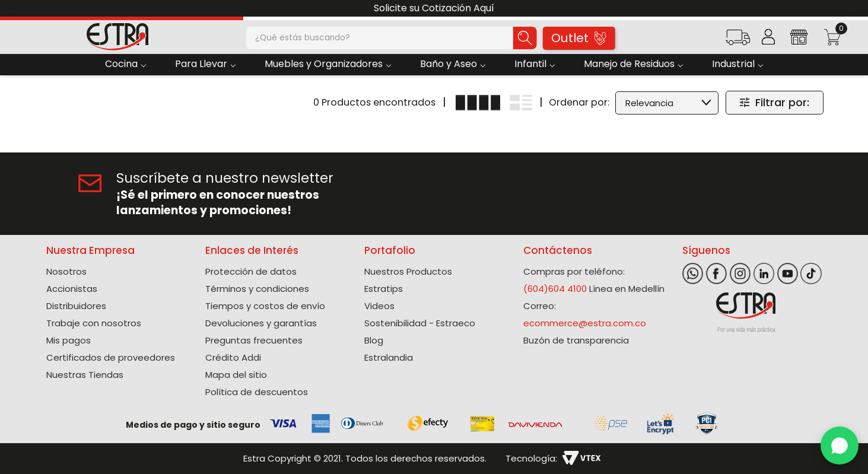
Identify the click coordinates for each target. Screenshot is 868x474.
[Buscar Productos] (524, 38)
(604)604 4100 (555, 289)
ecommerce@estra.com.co (585, 323)
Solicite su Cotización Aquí (434, 8)
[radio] (478, 103)
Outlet (579, 38)
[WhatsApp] (840, 446)
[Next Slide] (855, 9)
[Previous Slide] (13, 9)
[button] (738, 41)
